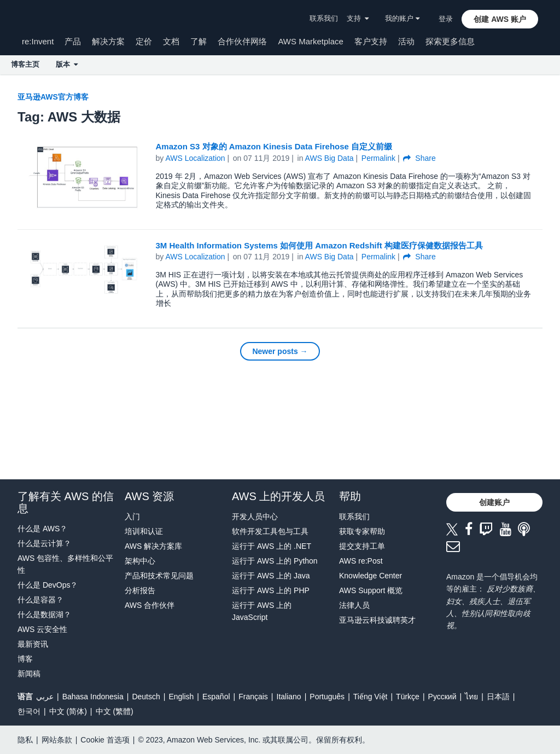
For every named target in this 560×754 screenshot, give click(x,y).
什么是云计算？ (44, 543)
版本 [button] (67, 64)
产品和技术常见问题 (159, 576)
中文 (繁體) (115, 711)
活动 (406, 41)
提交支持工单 (362, 546)
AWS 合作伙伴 (150, 605)
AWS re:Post (361, 561)
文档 (171, 41)
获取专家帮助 (362, 531)
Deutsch (146, 697)
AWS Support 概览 (371, 590)
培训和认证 (144, 531)
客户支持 (371, 41)
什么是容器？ (40, 600)
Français (253, 697)
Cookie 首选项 (105, 740)
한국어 (29, 711)
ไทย (471, 697)
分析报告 (140, 590)
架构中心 (140, 561)
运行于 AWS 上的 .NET (272, 546)
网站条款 (57, 740)
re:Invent (38, 41)
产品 (73, 41)
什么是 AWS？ (42, 529)
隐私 (25, 740)
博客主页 (25, 64)
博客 (25, 659)
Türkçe (408, 697)
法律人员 (354, 605)
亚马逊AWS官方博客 (53, 97)
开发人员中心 (255, 517)
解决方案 (108, 41)
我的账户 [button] (402, 18)
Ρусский (442, 697)
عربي (45, 697)
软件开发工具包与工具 (270, 531)
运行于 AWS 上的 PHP (271, 590)
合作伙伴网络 (242, 41)
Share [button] (419, 158)
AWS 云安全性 (42, 629)
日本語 (498, 697)
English (181, 697)
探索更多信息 (450, 41)
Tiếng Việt (371, 697)
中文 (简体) (68, 711)
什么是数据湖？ (44, 614)
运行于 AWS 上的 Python (275, 561)
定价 (144, 41)
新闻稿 (29, 674)
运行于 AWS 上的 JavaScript (262, 611)
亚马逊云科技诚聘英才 (377, 620)
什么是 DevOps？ (48, 585)
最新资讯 (33, 644)
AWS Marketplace (310, 41)
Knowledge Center (371, 576)
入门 (132, 517)
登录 (446, 19)
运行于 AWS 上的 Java (271, 576)
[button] (500, 19)
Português (327, 697)
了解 (199, 41)
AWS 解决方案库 (153, 546)
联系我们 (324, 18)
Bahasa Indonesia (93, 697)
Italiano (289, 697)
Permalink (378, 158)
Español (216, 697)
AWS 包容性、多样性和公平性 (65, 564)
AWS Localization (195, 158)
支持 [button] (358, 18)
